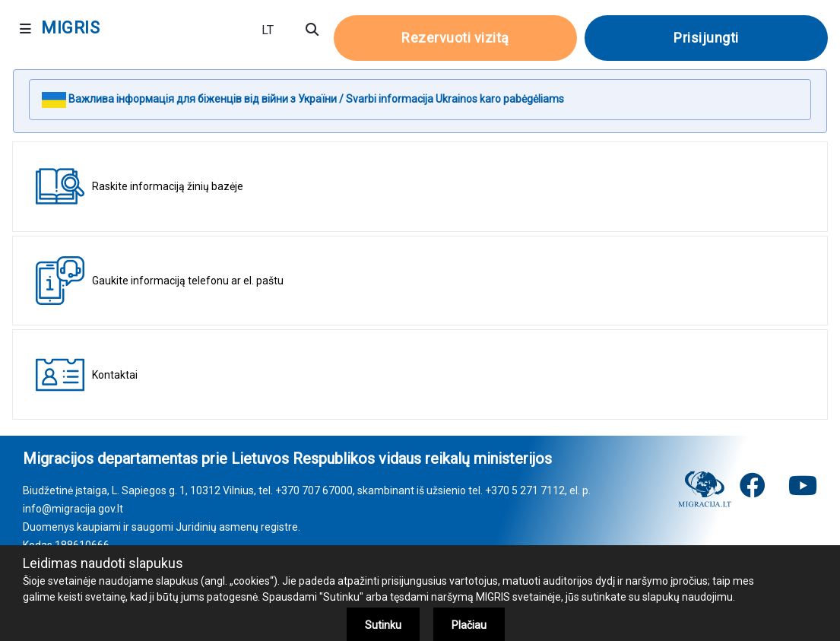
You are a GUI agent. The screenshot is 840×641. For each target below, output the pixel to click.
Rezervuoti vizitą (455, 38)
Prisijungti (706, 38)
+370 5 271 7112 (525, 490)
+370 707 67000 (314, 490)
